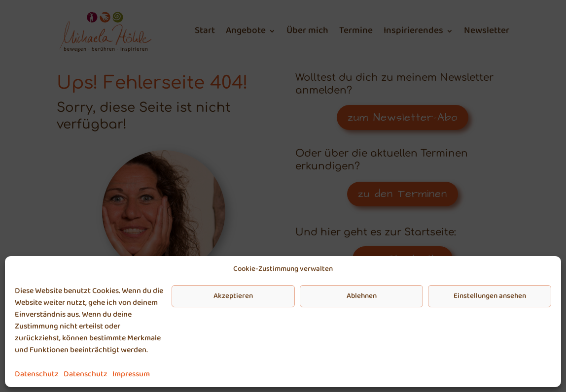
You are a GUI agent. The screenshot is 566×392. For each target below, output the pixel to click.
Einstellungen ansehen (490, 296)
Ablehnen (362, 296)
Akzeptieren (233, 296)
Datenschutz (37, 374)
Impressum (131, 374)
